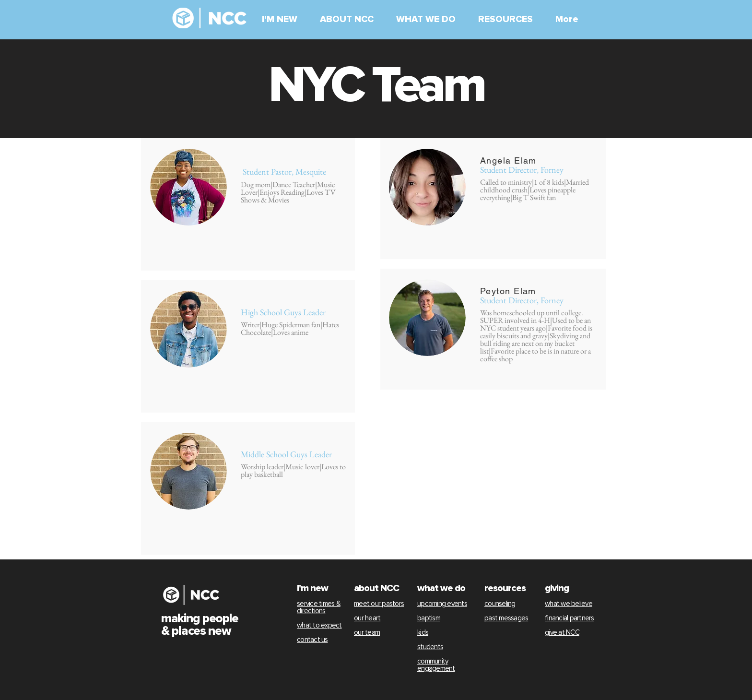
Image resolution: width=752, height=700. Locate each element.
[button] (284, 20)
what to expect (319, 625)
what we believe (569, 604)
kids (423, 633)
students (430, 647)
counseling (500, 604)
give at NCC (562, 633)
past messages (506, 618)
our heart (367, 618)
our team (367, 633)
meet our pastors (379, 604)
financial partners (570, 618)
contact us (312, 640)
